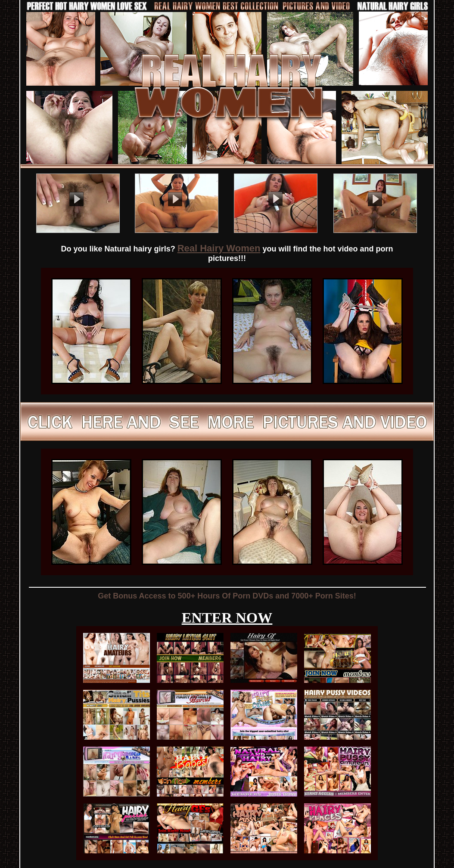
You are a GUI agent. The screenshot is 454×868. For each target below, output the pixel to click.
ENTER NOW (227, 618)
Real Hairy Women (219, 248)
